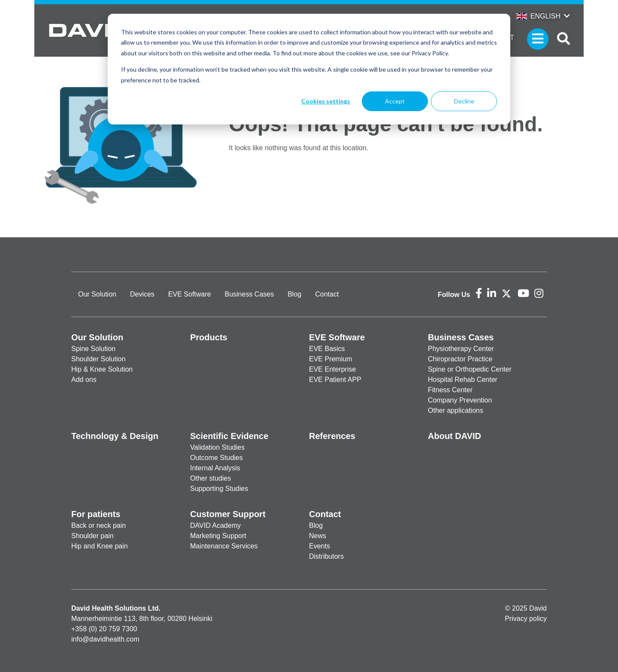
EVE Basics (327, 349)
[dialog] (309, 69)
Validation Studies (217, 447)
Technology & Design (115, 436)
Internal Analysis (215, 468)
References (332, 436)
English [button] (538, 16)
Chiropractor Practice (460, 359)
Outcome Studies (217, 458)
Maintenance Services (224, 546)
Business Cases (249, 294)
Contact (327, 294)
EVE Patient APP (335, 380)
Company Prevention (460, 400)
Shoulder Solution (98, 359)
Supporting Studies (219, 489)
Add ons (84, 380)
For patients (96, 514)
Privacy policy (526, 619)
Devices (142, 294)
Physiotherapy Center (461, 349)
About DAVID (454, 436)
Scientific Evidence (229, 436)
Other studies (211, 478)
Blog (294, 294)
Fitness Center (450, 390)
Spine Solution (93, 349)
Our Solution (97, 294)
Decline (464, 101)
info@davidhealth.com (105, 639)
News (318, 536)
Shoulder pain (92, 536)
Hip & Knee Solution (102, 369)
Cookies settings (326, 101)
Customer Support (228, 514)
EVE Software (190, 294)
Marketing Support (218, 536)
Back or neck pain (98, 525)
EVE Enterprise (332, 369)
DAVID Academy (215, 525)
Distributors (326, 556)
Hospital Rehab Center (463, 380)
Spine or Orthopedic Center (470, 369)
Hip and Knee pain (100, 546)
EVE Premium (330, 359)
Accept (395, 101)
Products (209, 337)
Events (320, 546)
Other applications (456, 410)
